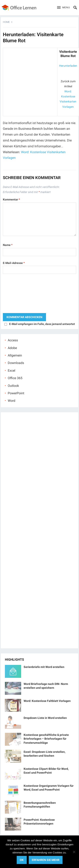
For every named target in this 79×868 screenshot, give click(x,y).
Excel (12, 371)
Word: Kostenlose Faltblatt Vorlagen (47, 701)
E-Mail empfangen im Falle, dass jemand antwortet (42, 324)
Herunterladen (68, 66)
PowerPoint (16, 393)
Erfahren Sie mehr (46, 860)
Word (12, 401)
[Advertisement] (30, 75)
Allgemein (15, 355)
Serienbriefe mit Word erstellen (44, 667)
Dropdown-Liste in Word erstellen (45, 718)
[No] (74, 852)
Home (6, 22)
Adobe (12, 348)
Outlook (13, 386)
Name (8, 245)
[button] (64, 8)
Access (13, 340)
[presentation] (20, 294)
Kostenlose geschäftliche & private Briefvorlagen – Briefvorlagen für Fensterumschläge (46, 739)
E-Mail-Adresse (14, 263)
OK (22, 860)
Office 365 (15, 378)
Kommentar (11, 199)
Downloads (16, 363)
